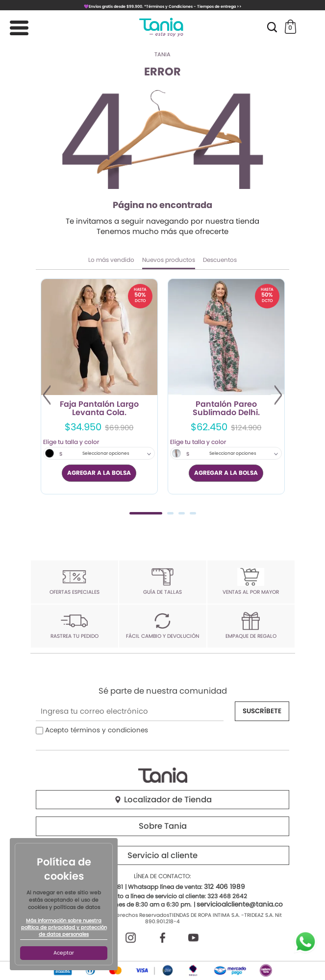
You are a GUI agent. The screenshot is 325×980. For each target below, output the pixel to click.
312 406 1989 (225, 887)
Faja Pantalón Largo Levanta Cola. (99, 409)
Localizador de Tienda (163, 800)
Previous (47, 395)
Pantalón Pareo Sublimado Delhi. (226, 409)
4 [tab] (193, 513)
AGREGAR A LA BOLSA (99, 473)
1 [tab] (146, 513)
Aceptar (64, 953)
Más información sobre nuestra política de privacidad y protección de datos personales (64, 928)
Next (278, 395)
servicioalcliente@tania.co (240, 904)
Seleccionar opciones (106, 453)
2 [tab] (170, 513)
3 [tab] (182, 513)
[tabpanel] (99, 386)
